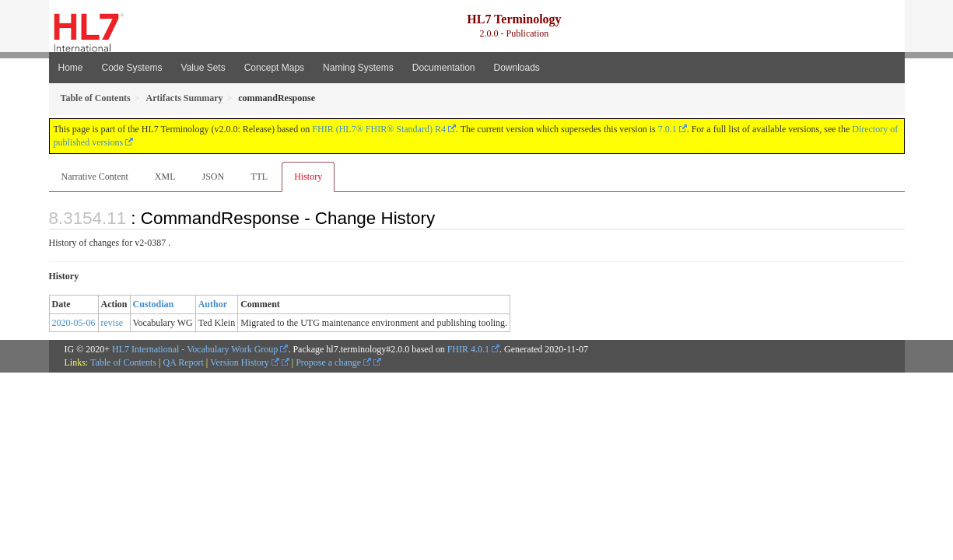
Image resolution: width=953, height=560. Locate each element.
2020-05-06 (74, 323)
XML (165, 177)
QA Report (184, 362)
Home (71, 68)
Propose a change (333, 362)
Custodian (154, 304)
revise (112, 323)
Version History (245, 362)
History (308, 177)
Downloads (517, 68)
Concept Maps (274, 68)
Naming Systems (358, 68)
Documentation (444, 68)
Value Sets (203, 68)
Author (213, 304)
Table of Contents (123, 362)
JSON (213, 177)
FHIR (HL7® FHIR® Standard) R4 (379, 129)
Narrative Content (95, 177)
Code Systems (132, 68)
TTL (259, 177)
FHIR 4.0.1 (468, 349)
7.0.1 (667, 129)
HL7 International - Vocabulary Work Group (195, 349)
